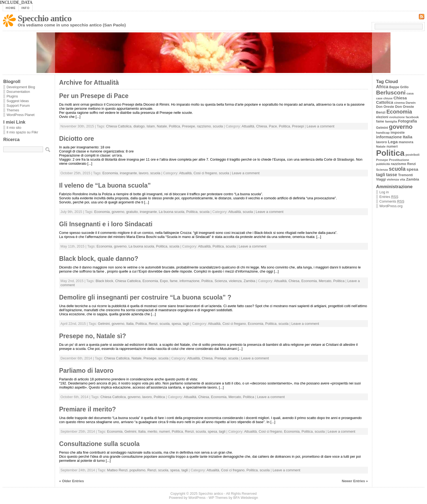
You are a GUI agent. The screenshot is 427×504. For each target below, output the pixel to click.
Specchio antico (45, 18)
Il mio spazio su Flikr (22, 132)
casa (410, 93)
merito (152, 431)
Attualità (248, 126)
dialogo (139, 126)
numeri (164, 431)
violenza (235, 281)
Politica (174, 126)
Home (11, 8)
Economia (110, 173)
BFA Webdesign (246, 498)
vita (402, 179)
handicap (383, 133)
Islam (151, 126)
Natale (162, 126)
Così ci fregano (205, 173)
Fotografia (407, 121)
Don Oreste (385, 107)
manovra (406, 142)
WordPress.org (391, 206)
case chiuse (384, 98)
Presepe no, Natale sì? (93, 336)
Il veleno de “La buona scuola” (105, 185)
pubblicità (383, 164)
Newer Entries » (355, 481)
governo (118, 212)
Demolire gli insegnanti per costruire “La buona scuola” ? (145, 297)
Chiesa (262, 126)
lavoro (144, 173)
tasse (392, 175)
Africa (382, 87)
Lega (393, 142)
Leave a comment (321, 126)
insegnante (128, 173)
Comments (392, 201)
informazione (189, 281)
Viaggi (381, 179)
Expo (164, 281)
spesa (176, 324)
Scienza (221, 281)
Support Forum (18, 106)
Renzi (153, 324)
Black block (104, 281)
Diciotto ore (77, 139)
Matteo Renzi (117, 470)
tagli (186, 324)
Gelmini (104, 324)
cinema (399, 103)
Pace (273, 126)
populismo (138, 470)
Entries (389, 197)
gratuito (132, 212)
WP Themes (218, 498)
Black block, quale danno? (99, 259)
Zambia (250, 281)
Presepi (298, 126)
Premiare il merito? (88, 409)
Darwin (411, 103)
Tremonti (406, 175)
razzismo (204, 126)
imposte (398, 132)
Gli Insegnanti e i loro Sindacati (106, 224)
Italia (130, 324)
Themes (13, 110)
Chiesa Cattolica (119, 126)
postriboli (412, 155)
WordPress (197, 498)
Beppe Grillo (399, 87)
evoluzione (397, 117)
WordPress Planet (21, 115)
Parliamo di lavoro (86, 371)
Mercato (325, 281)
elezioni (382, 117)
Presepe (188, 126)
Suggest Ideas (18, 101)
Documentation (18, 92)
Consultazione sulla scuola (99, 444)
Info (26, 8)
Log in (384, 192)
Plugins (12, 96)
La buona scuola (172, 212)
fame (174, 281)
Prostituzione (399, 160)
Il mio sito (14, 128)
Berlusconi (391, 92)
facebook (412, 117)
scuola (218, 126)
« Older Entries (71, 481)
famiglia (391, 121)
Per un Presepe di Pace (94, 96)
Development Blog (21, 87)
